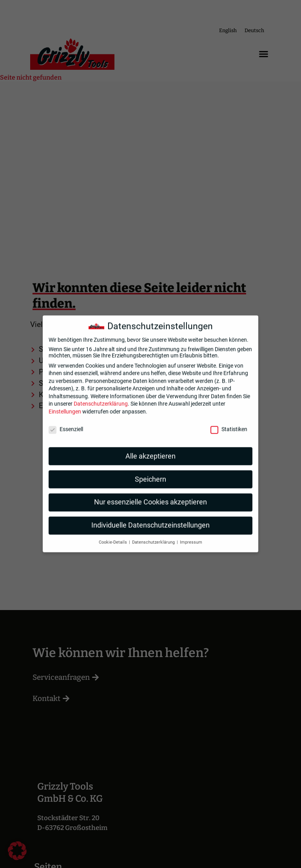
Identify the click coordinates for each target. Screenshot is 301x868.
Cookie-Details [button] (113, 536)
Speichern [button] (150, 472)
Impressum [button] (191, 536)
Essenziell (66, 422)
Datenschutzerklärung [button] (154, 536)
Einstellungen (65, 405)
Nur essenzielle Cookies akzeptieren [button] (150, 496)
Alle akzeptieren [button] (150, 449)
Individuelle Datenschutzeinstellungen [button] (150, 519)
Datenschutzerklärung (101, 397)
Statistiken (229, 422)
